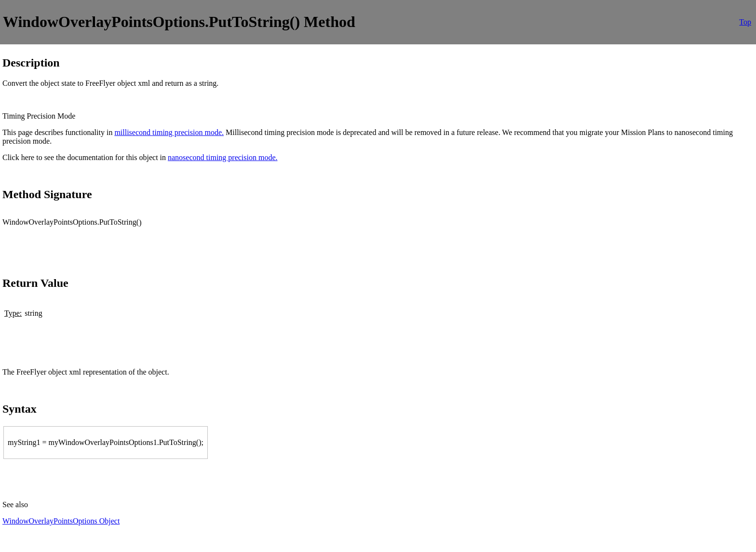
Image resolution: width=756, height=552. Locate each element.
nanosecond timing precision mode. (223, 157)
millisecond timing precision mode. (169, 132)
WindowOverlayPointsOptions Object (61, 521)
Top (745, 22)
